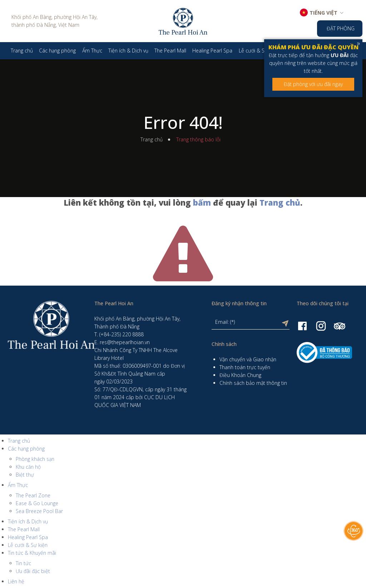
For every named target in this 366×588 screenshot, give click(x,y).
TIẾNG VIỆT (323, 13)
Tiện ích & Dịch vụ (28, 521)
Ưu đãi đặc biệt (33, 571)
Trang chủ (152, 139)
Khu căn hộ (28, 467)
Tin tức (23, 563)
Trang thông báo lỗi (198, 139)
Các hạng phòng (26, 449)
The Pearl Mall (24, 529)
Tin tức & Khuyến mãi (32, 553)
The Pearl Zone (33, 495)
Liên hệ (16, 581)
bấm (202, 202)
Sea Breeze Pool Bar (39, 511)
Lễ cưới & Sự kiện (28, 545)
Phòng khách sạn (35, 459)
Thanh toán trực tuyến (245, 367)
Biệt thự (25, 475)
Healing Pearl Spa (28, 537)
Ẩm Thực (18, 485)
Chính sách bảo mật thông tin (253, 383)
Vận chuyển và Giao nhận (248, 359)
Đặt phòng (341, 28)
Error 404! (183, 122)
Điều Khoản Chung (240, 375)
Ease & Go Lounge (37, 503)
